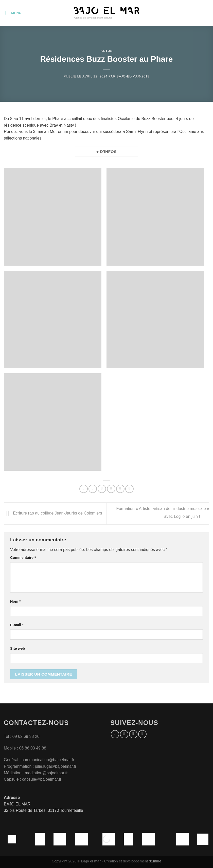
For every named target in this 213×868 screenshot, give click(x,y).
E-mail (17, 625)
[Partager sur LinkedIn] (129, 489)
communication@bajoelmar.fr (48, 760)
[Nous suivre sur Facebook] (115, 734)
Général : (13, 760)
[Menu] (13, 13)
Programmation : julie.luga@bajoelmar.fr (41, 766)
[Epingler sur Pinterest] (120, 489)
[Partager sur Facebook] (93, 489)
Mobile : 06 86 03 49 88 (25, 748)
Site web (17, 648)
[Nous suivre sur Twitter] (133, 734)
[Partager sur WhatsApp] (84, 489)
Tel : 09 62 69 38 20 (22, 736)
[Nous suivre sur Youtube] (142, 734)
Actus (106, 51)
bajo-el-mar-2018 (133, 76)
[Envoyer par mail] (111, 489)
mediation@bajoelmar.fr (46, 773)
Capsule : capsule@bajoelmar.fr (33, 779)
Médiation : (14, 773)
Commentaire (23, 558)
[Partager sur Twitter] (102, 489)
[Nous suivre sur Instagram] (124, 734)
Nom (15, 601)
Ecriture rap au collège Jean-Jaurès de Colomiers (53, 513)
